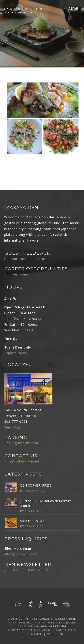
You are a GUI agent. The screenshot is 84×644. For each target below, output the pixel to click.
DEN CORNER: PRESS (36, 485)
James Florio (66, 630)
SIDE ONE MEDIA (39, 630)
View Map (12, 427)
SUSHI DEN (17, 623)
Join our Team (16, 274)
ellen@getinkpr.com (21, 554)
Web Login (55, 634)
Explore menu (16, 353)
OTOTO (39, 623)
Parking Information (21, 443)
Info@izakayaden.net (22, 461)
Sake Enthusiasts (32, 521)
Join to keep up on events (26, 570)
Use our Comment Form (25, 259)
